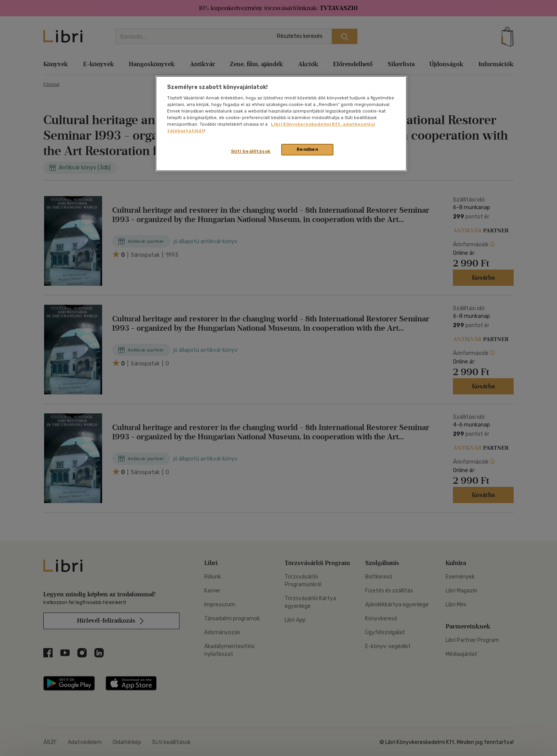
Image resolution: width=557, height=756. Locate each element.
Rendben (308, 149)
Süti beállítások (251, 151)
